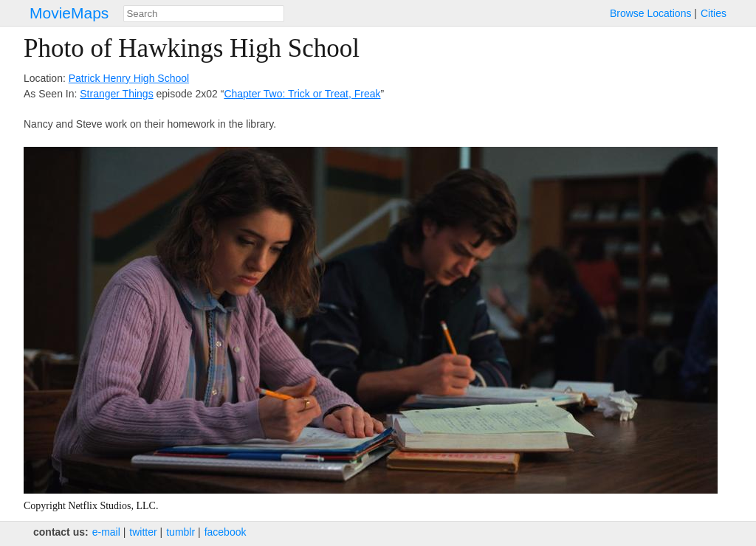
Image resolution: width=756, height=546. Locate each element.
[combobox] (204, 14)
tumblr (181, 532)
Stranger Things (116, 94)
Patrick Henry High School (129, 78)
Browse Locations (651, 13)
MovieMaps (69, 13)
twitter (143, 532)
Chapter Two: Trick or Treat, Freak (302, 94)
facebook (226, 532)
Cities (714, 13)
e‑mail (106, 532)
